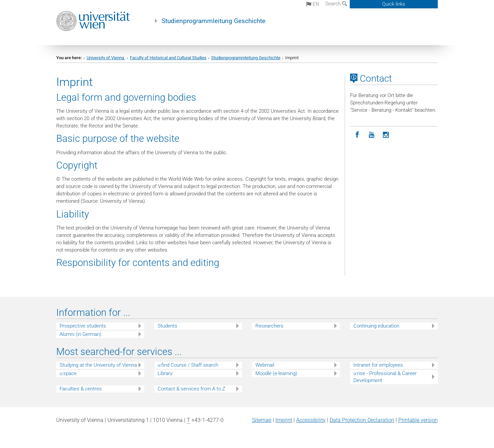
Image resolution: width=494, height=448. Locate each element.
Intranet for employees (378, 365)
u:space (68, 373)
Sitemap (262, 420)
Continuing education (376, 326)
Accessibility (311, 420)
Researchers (269, 326)
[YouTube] (372, 135)
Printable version (418, 420)
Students (168, 326)
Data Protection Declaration (362, 420)
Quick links (394, 4)
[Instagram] (386, 135)
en (313, 4)
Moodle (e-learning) (276, 373)
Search (336, 4)
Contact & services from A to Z (191, 389)
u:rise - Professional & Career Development (385, 377)
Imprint (284, 420)
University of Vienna (106, 58)
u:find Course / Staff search (188, 365)
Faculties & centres (81, 389)
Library (165, 373)
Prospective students (83, 326)
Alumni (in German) (80, 334)
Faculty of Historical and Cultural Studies (168, 58)
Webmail (265, 365)
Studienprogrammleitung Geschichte (214, 21)
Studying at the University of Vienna (98, 365)
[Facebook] (357, 135)
